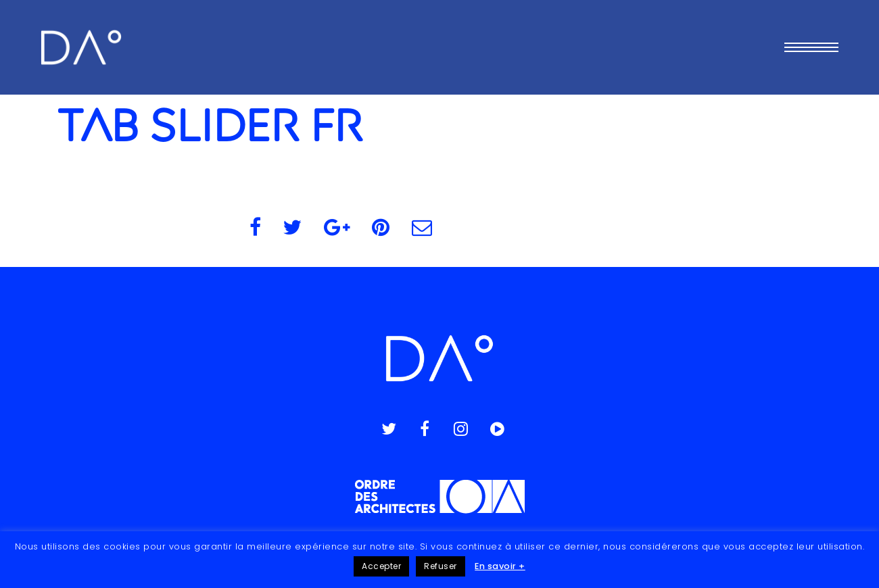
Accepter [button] (381, 566)
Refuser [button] (441, 566)
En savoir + (500, 566)
